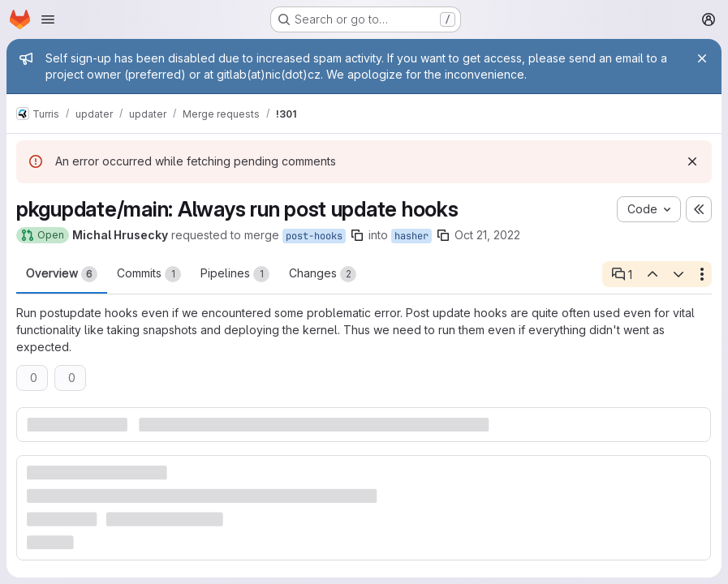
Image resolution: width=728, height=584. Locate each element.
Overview (62, 274)
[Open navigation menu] (48, 19)
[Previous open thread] (652, 274)
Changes (323, 274)
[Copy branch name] (357, 235)
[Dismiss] (692, 161)
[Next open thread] (678, 274)
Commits (149, 274)
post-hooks (314, 236)
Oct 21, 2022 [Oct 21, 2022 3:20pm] (487, 235)
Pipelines (235, 274)
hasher (411, 236)
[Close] (702, 58)
